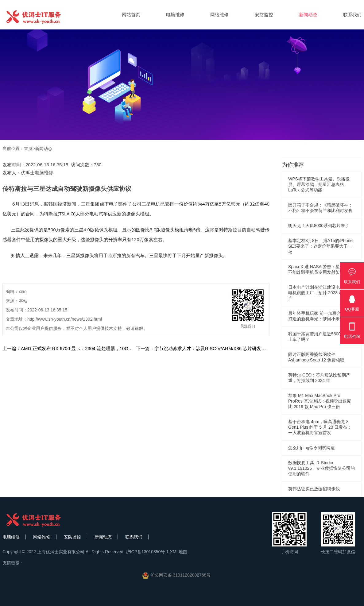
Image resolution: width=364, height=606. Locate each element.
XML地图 (179, 552)
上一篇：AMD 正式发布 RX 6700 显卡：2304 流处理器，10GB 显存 (72, 348)
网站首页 (131, 15)
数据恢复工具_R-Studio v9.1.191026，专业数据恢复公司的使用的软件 (321, 468)
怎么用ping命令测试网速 (312, 448)
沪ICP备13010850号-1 (147, 552)
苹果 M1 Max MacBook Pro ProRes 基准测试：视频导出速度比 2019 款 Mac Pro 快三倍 (320, 401)
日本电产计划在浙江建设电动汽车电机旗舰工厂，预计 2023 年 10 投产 (321, 293)
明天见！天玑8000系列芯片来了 (319, 226)
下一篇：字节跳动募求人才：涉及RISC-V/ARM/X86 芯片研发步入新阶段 (210, 348)
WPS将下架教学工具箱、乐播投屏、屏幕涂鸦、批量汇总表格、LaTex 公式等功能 (319, 184)
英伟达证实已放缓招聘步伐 (314, 489)
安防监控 (264, 15)
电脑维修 (175, 15)
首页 (28, 149)
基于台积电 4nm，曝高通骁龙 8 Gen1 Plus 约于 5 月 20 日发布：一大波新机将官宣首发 (320, 427)
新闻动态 (308, 15)
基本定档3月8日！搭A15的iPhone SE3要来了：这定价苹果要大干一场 (320, 246)
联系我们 (352, 15)
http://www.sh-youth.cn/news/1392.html (65, 319)
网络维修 (219, 15)
